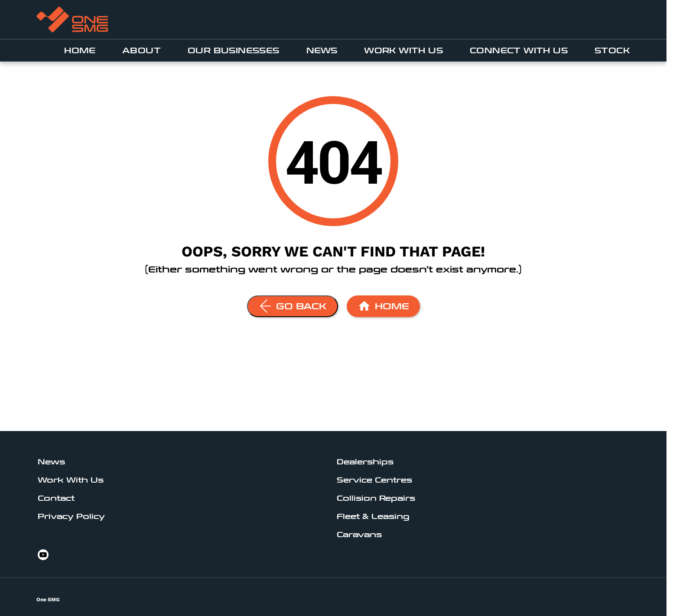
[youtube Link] (43, 555)
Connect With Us (519, 51)
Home (80, 51)
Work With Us (403, 51)
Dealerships (365, 462)
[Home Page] (383, 306)
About (141, 51)
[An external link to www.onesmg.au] (72, 19)
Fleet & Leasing (373, 517)
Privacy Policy (71, 517)
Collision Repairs (376, 498)
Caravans (359, 535)
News (322, 51)
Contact (56, 498)
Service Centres (374, 480)
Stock (612, 51)
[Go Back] (293, 306)
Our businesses (234, 51)
